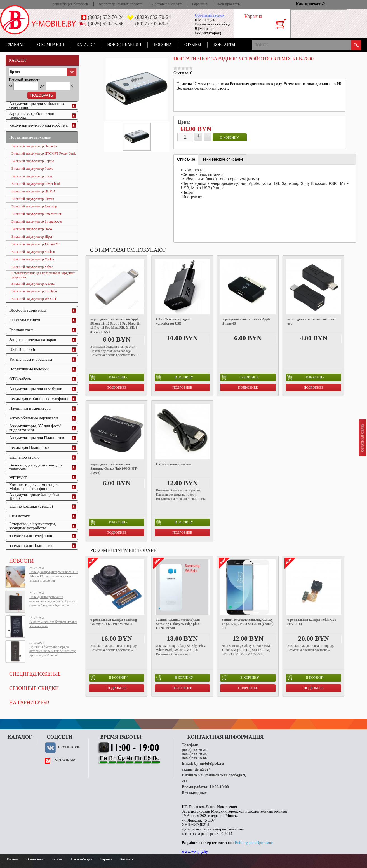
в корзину (230, 137)
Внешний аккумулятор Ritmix (33, 199)
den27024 (203, 769)
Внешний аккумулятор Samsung (34, 206)
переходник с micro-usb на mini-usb (311, 321)
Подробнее (117, 388)
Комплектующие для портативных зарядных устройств (43, 275)
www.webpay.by (195, 852)
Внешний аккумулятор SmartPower (36, 214)
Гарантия (200, 4)
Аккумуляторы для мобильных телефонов (37, 106)
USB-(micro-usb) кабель (174, 464)
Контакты (224, 45)
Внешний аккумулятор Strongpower (37, 221)
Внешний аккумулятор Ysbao (32, 267)
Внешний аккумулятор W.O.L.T (34, 299)
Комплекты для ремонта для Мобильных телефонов (34, 487)
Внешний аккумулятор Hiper (32, 237)
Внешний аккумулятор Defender (34, 146)
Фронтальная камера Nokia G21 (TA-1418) (312, 622)
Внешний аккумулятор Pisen (32, 176)
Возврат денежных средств (120, 4)
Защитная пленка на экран (33, 340)
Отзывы (193, 45)
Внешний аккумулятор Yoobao (33, 252)
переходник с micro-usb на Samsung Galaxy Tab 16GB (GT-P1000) (114, 468)
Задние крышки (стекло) (31, 506)
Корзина (163, 45)
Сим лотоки (20, 516)
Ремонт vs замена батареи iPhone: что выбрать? (53, 624)
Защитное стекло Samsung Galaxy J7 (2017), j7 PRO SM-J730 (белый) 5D (248, 624)
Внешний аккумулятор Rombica (34, 291)
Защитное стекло (24, 457)
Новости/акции (124, 45)
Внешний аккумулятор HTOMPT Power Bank (43, 153)
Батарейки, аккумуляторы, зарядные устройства (33, 526)
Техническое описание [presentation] (223, 159)
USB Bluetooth (22, 349)
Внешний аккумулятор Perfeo (32, 169)
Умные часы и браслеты (31, 359)
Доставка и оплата (167, 4)
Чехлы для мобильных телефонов (39, 398)
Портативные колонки (29, 369)
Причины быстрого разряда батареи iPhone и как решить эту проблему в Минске (52, 651)
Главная (16, 45)
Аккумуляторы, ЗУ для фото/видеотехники (35, 428)
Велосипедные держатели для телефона (36, 467)
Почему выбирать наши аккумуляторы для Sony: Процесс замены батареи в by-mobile (53, 601)
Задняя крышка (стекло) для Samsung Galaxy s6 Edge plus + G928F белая (179, 624)
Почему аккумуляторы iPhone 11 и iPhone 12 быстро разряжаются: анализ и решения (54, 576)
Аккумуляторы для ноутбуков (36, 389)
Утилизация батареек (70, 4)
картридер (18, 477)
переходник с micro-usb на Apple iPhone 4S (246, 321)
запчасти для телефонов (31, 536)
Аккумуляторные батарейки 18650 (34, 496)
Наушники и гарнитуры (30, 408)
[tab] (186, 159)
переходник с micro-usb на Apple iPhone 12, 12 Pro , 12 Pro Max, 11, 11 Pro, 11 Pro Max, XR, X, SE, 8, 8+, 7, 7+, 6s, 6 (115, 326)
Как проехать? (230, 4)
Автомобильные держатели (34, 418)
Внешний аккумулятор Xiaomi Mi (36, 244)
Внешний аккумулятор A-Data (33, 284)
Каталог (86, 45)
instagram (64, 760)
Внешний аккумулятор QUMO (33, 191)
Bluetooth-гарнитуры (28, 310)
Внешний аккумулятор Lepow (33, 161)
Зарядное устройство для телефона (32, 115)
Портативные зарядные (30, 137)
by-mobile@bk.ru (209, 763)
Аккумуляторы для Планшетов (37, 438)
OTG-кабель (20, 379)
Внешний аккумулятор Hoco (32, 229)
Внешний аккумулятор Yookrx (33, 259)
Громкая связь (22, 330)
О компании (51, 45)
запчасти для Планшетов (31, 545)
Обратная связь (362, 438)
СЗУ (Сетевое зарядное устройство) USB (174, 321)
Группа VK (69, 747)
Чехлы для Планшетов (29, 447)
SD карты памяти (25, 320)
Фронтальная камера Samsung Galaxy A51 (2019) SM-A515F (114, 622)
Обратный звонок (210, 15)
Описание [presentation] (186, 159)
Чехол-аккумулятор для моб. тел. (38, 125)
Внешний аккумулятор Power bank (36, 184)
